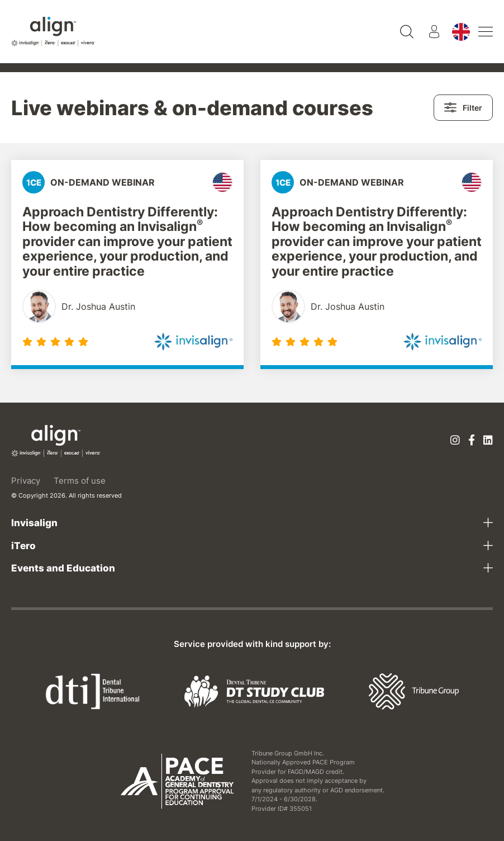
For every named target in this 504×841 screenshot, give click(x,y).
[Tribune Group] (414, 691)
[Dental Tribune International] (92, 691)
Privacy (26, 481)
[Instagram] (455, 441)
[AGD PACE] (177, 781)
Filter (463, 108)
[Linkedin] (488, 441)
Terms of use (80, 481)
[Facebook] (472, 441)
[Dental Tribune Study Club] (254, 691)
